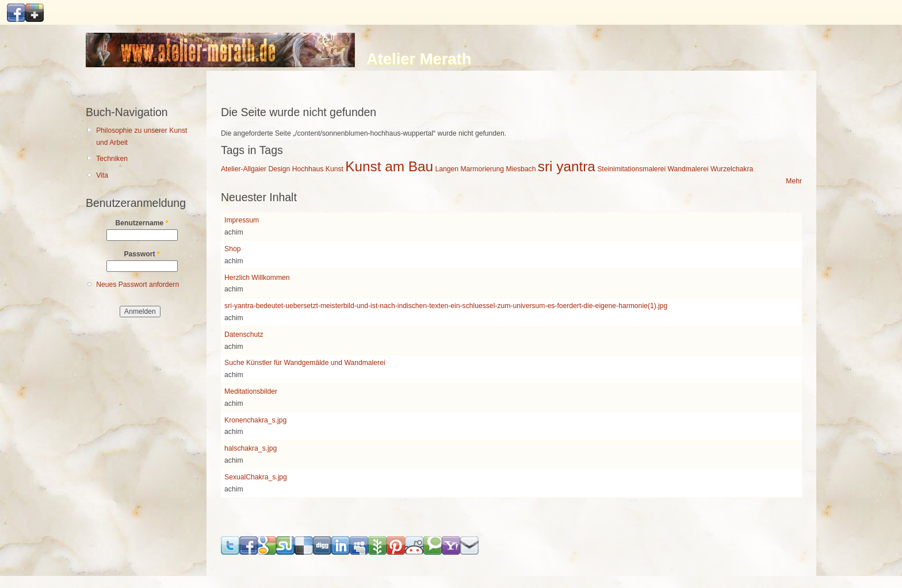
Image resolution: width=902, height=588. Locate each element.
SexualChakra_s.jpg (256, 477)
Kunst (335, 169)
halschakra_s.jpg (251, 448)
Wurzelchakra (732, 169)
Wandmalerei (688, 169)
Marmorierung (482, 169)
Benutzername (142, 223)
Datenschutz (244, 335)
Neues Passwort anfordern (137, 285)
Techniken (112, 159)
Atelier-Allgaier (244, 169)
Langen (447, 169)
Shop (232, 249)
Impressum (242, 220)
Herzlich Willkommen (257, 278)
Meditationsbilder (251, 391)
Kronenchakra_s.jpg (255, 420)
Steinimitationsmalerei (631, 169)
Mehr (794, 181)
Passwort (142, 254)
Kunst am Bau (389, 166)
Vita (102, 175)
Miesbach (521, 169)
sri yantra (567, 166)
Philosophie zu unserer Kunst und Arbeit (142, 137)
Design (279, 169)
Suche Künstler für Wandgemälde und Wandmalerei (305, 363)
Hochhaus (308, 169)
